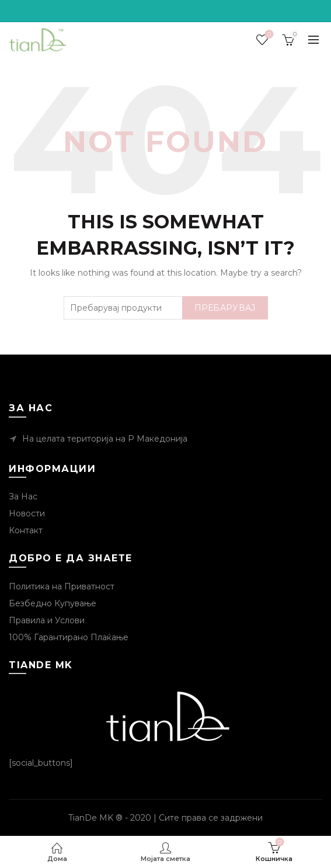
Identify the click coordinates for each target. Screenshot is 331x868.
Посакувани (268, 35)
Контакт (26, 530)
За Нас (23, 497)
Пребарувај (225, 308)
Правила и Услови (47, 620)
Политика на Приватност (62, 586)
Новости (27, 513)
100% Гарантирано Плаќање (69, 637)
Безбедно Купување (53, 603)
